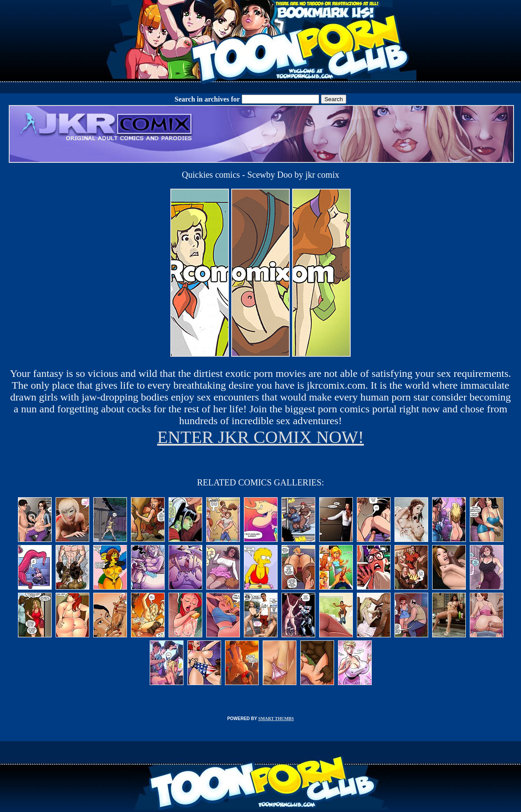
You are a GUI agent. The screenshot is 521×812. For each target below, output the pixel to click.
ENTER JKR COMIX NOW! (260, 437)
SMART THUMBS (276, 719)
